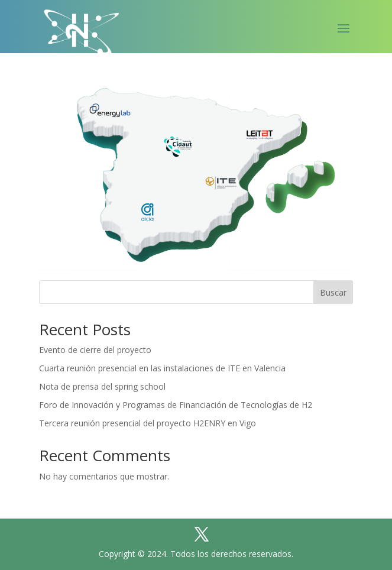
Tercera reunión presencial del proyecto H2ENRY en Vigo (148, 423)
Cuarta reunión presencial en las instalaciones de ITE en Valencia (162, 368)
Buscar (333, 292)
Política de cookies (154, 505)
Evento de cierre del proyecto (95, 350)
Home (78, 505)
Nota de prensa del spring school (102, 386)
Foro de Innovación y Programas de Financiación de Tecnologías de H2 (176, 405)
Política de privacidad (265, 505)
